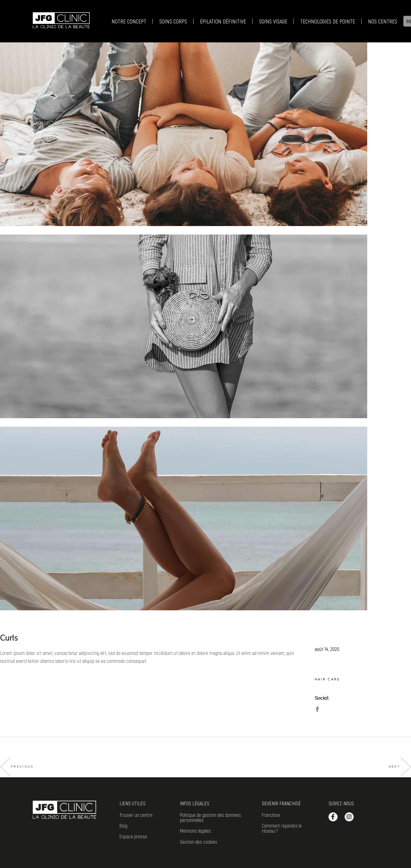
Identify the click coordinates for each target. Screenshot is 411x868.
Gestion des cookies (199, 842)
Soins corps (173, 21)
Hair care (327, 679)
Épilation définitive (223, 21)
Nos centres (382, 21)
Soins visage (273, 21)
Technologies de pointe (327, 21)
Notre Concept (129, 21)
